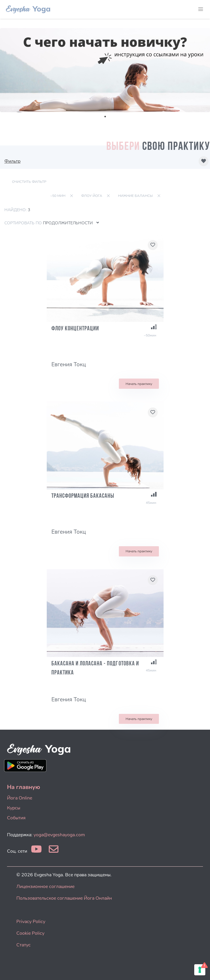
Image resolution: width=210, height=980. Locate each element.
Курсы (14, 808)
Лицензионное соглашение (45, 887)
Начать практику (139, 384)
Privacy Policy (31, 922)
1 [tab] (105, 117)
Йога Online (20, 798)
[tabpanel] (105, 70)
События (16, 818)
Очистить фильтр (29, 182)
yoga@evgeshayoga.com (59, 835)
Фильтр (12, 161)
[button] (201, 9)
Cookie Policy (30, 933)
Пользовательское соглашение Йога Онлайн (64, 898)
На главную (24, 787)
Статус (24, 945)
